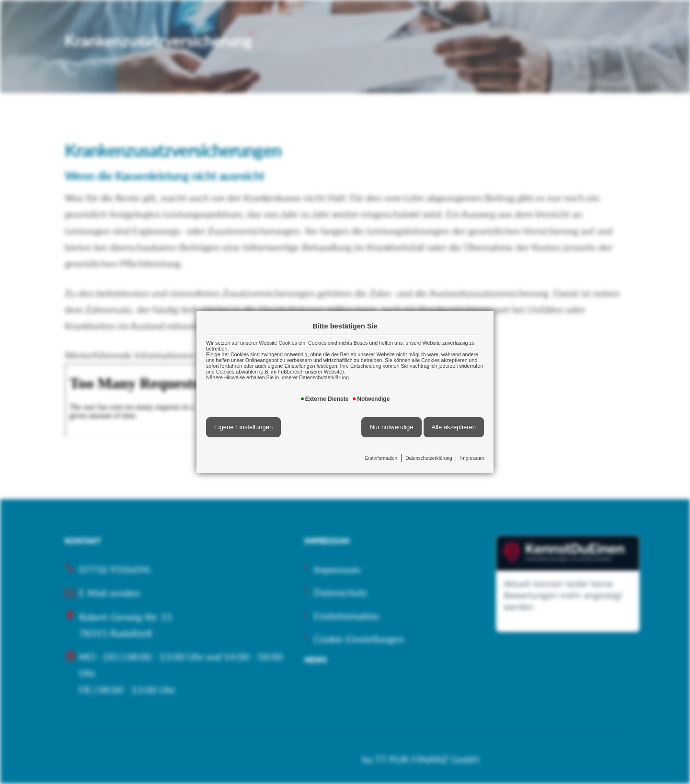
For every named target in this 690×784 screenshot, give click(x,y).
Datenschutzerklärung (429, 458)
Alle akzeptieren (454, 427)
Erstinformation (381, 458)
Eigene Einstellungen (243, 427)
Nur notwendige (391, 427)
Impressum (472, 458)
